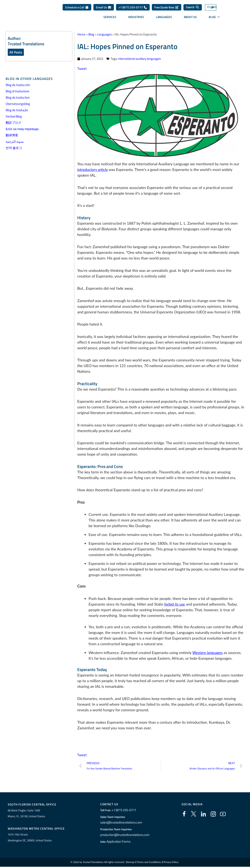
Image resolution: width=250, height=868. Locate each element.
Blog (214, 18)
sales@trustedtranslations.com (122, 823)
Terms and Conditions (149, 863)
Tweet (82, 68)
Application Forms (120, 842)
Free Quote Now (167, 8)
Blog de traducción (18, 85)
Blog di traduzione (17, 91)
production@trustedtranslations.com (125, 835)
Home (81, 34)
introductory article (93, 169)
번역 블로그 (14, 148)
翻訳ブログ (14, 123)
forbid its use (175, 604)
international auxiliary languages (139, 59)
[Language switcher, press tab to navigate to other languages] (216, 8)
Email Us (104, 8)
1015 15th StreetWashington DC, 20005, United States (30, 838)
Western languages (208, 653)
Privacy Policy (171, 863)
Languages (164, 18)
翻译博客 (12, 135)
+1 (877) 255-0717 (133, 8)
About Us (190, 18)
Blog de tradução (17, 110)
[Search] (193, 8)
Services (110, 18)
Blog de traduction (18, 98)
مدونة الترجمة (15, 142)
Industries (136, 18)
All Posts (16, 52)
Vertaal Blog (14, 117)
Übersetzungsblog (18, 104)
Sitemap (130, 863)
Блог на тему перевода (22, 129)
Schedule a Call (77, 8)
